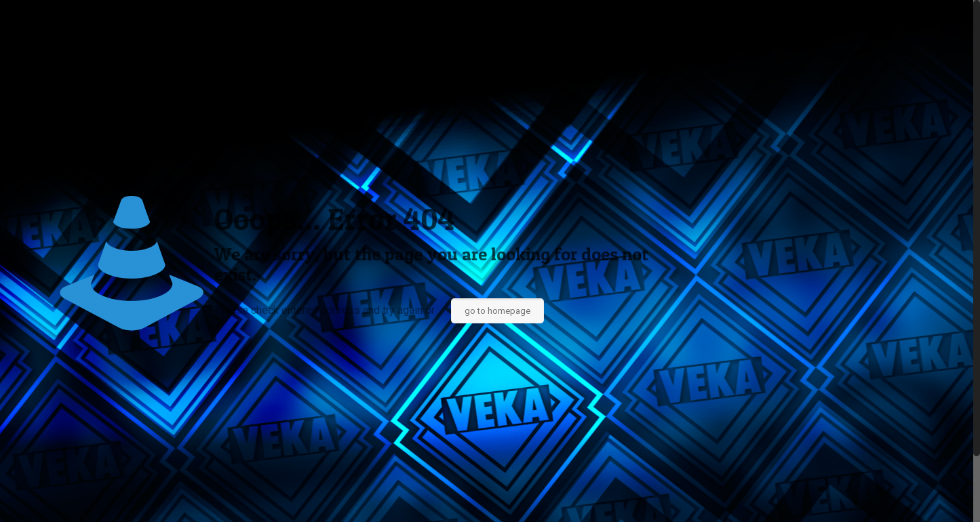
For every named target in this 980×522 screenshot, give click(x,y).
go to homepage (497, 311)
